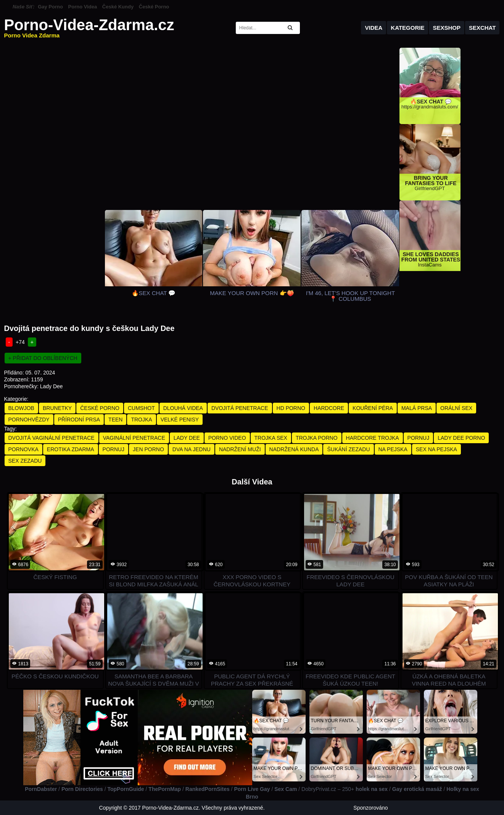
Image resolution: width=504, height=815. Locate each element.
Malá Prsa (417, 408)
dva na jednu (192, 449)
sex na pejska (436, 449)
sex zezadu (25, 461)
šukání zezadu (348, 449)
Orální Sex (456, 408)
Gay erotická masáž (417, 789)
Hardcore (329, 408)
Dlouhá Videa (183, 408)
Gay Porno (50, 7)
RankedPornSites (208, 789)
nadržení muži (240, 449)
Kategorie (407, 28)
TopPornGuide (126, 789)
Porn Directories (82, 789)
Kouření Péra (373, 408)
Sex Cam (286, 789)
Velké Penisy (180, 420)
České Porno (154, 7)
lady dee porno (461, 438)
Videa (374, 28)
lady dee (187, 438)
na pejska (393, 449)
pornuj (419, 438)
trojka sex (271, 438)
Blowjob (21, 408)
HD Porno (291, 408)
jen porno (148, 449)
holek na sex (372, 789)
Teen (115, 420)
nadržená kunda (294, 449)
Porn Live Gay (252, 789)
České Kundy (118, 7)
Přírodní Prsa (79, 420)
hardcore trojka (373, 438)
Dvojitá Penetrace (240, 408)
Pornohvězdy (29, 420)
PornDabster (41, 789)
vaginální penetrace (134, 438)
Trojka (141, 420)
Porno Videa (83, 7)
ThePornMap (165, 789)
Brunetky (57, 408)
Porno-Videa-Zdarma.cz (89, 28)
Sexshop (447, 28)
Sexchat (482, 28)
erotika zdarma (71, 449)
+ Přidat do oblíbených (43, 358)
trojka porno (317, 438)
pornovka (23, 449)
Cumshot (141, 408)
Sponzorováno (370, 808)
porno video (227, 438)
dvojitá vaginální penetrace (52, 438)
